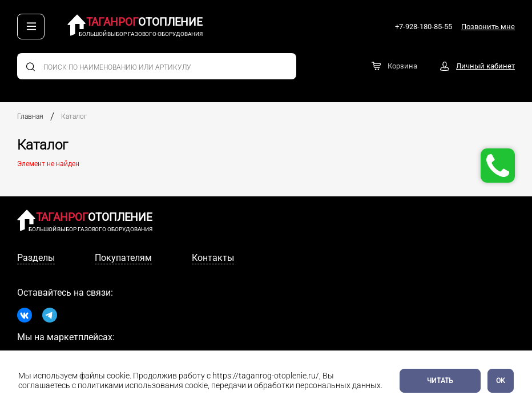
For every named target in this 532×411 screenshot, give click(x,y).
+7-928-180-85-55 (424, 27)
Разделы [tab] (36, 258)
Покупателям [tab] (123, 258)
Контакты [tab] (213, 258)
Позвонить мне (488, 27)
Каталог (74, 116)
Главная (30, 116)
